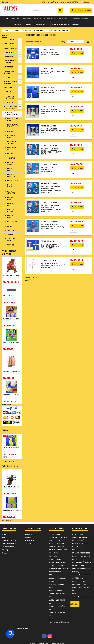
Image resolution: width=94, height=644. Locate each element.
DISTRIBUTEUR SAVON (12, 126)
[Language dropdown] (86, 2)
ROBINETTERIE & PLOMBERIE (60, 24)
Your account (33, 528)
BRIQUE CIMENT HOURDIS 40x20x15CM (12, 342)
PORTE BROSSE (10, 169)
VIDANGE (11, 245)
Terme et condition (9, 544)
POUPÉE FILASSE (10, 204)
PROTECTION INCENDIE (41, 24)
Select (76, 42)
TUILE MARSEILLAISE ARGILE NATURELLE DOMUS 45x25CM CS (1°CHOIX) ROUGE (12, 319)
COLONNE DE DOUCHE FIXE (12, 114)
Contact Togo (80, 528)
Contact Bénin (57, 528)
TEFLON (10, 235)
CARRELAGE (27, 19)
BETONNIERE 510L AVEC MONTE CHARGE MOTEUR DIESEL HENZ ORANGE (12, 275)
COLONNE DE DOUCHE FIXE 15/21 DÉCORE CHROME (53, 92)
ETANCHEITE (63, 19)
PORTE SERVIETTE (11, 192)
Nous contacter (8, 547)
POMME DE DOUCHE (11, 198)
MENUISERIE (18, 24)
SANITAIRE (76, 24)
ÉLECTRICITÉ (37, 19)
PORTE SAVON (10, 186)
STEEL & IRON (15, 19)
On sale (6, 430)
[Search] (47, 10)
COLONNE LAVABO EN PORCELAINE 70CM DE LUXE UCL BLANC (53, 131)
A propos (5, 537)
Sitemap (5, 550)
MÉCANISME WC (12, 149)
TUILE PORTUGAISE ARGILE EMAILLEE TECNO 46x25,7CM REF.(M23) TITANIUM (12, 371)
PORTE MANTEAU (11, 176)
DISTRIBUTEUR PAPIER (12, 120)
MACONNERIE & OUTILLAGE (79, 19)
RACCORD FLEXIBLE (11, 211)
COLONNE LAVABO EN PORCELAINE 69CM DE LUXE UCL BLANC (53, 112)
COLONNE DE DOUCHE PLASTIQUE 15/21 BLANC (50, 53)
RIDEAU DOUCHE (11, 217)
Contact (5, 2)
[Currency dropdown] (76, 2)
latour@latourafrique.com (83, 597)
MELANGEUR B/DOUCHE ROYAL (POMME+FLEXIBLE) (12, 487)
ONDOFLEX (11, 158)
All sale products (13, 462)
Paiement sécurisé (9, 540)
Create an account (64, 2)
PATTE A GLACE (10, 163)
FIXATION (11, 131)
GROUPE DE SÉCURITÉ (12, 142)
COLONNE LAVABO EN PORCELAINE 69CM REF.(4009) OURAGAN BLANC (53, 246)
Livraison (5, 534)
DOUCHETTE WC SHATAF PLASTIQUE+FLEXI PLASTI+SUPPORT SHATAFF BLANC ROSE (51, 209)
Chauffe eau (11, 92)
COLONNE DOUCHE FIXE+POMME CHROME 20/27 (53, 72)
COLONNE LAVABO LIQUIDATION (12, 510)
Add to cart (77, 53)
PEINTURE (28, 24)
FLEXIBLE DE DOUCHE (11, 136)
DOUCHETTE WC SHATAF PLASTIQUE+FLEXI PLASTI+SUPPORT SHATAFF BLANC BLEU (51, 189)
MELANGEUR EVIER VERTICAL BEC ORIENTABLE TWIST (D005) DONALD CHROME (12, 448)
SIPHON (10, 226)
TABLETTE (11, 230)
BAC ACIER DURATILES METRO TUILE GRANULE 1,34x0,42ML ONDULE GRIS (12, 296)
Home (5, 36)
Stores (4, 553)
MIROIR (10, 154)
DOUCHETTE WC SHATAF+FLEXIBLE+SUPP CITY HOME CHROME (52, 169)
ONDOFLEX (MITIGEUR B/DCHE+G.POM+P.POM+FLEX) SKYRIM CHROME (53, 227)
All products (6, 405)
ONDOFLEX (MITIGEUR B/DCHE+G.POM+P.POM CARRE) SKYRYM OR (53, 265)
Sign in (52, 2)
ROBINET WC (12, 222)
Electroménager (50, 19)
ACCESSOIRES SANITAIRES (12, 107)
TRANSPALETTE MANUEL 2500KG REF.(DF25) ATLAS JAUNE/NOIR (12, 394)
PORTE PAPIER (13, 181)
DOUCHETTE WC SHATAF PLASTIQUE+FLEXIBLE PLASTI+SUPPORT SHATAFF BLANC (51, 151)
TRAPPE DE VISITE (11, 240)
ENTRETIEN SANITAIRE (10, 97)
